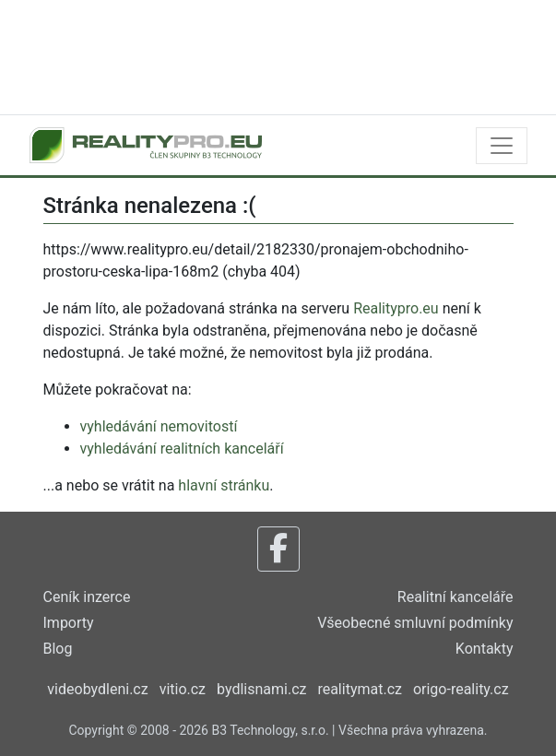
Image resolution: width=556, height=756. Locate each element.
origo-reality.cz (461, 689)
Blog (58, 649)
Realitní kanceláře (455, 597)
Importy (69, 623)
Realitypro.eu (396, 308)
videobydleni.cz (97, 689)
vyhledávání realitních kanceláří (182, 449)
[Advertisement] (278, 55)
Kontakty (485, 649)
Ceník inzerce (87, 597)
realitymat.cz (360, 689)
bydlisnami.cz (261, 689)
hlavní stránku (224, 485)
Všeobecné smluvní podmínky (415, 623)
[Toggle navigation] (502, 146)
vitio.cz (183, 689)
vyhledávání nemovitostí (159, 426)
